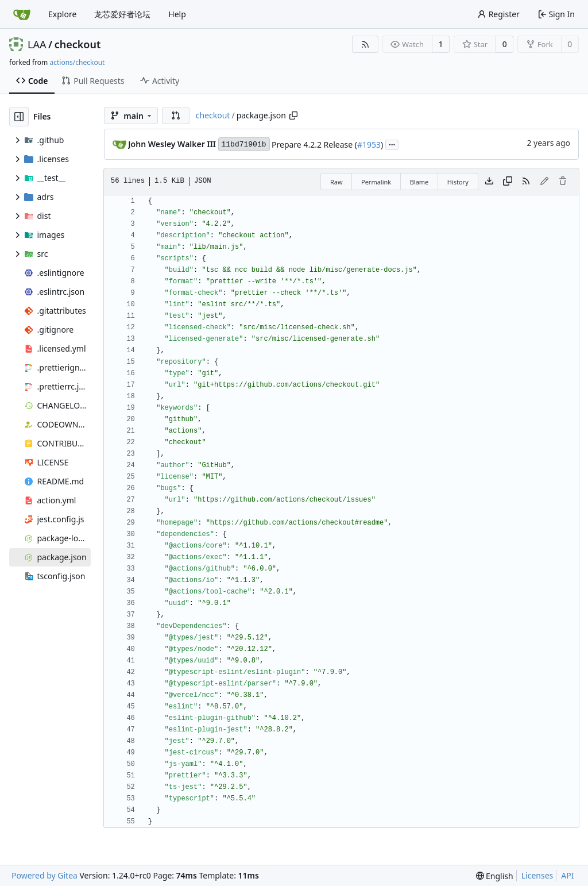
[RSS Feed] (365, 44)
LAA (37, 44)
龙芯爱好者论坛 (122, 14)
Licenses (537, 875)
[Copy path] (293, 115)
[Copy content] (508, 182)
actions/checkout (77, 62)
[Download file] (489, 182)
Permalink (376, 182)
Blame (419, 182)
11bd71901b (244, 145)
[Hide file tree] (19, 117)
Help (177, 14)
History (458, 182)
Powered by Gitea (45, 875)
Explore (62, 14)
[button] (176, 115)
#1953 (369, 145)
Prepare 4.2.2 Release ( (314, 145)
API (567, 875)
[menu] (495, 876)
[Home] (22, 14)
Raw (336, 182)
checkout (78, 44)
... (392, 144)
